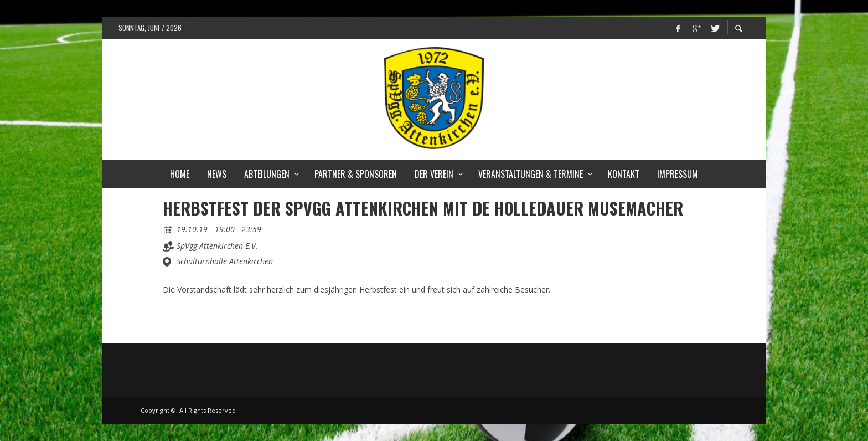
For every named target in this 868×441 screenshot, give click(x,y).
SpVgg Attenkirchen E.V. (217, 246)
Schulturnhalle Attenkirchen (225, 261)
